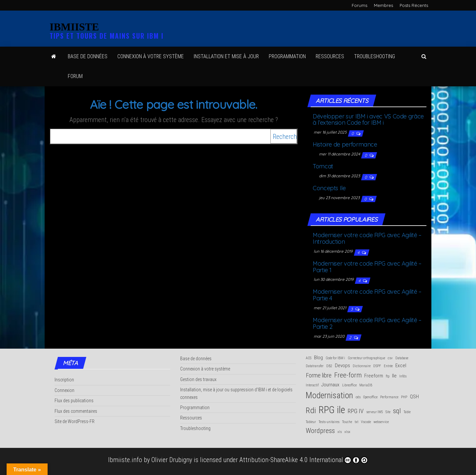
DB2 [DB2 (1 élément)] (329, 366)
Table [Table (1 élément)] (407, 412)
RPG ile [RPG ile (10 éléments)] (332, 410)
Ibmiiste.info (125, 460)
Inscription (64, 380)
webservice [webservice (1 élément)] (381, 422)
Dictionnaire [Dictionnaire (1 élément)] (362, 366)
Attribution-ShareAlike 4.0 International (304, 460)
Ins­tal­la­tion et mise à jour (226, 56)
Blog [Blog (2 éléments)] (318, 358)
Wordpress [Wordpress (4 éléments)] (320, 431)
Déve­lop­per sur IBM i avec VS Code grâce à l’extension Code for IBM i (368, 120)
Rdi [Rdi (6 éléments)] (311, 410)
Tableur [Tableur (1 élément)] (311, 422)
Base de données (88, 56)
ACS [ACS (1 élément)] (309, 358)
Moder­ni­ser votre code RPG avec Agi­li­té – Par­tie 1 (367, 267)
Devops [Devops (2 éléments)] (342, 366)
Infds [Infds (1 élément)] (403, 376)
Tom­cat (323, 166)
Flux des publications (74, 401)
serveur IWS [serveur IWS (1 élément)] (375, 412)
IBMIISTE (74, 27)
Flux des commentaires (76, 411)
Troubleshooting (195, 428)
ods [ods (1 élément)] (358, 397)
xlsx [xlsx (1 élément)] (347, 432)
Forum (75, 76)
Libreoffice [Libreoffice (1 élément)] (349, 385)
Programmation (195, 408)
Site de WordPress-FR (75, 421)
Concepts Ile (329, 188)
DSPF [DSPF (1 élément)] (377, 366)
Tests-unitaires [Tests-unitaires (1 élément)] (329, 422)
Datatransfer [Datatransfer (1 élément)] (315, 366)
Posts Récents (414, 5)
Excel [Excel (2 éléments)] (401, 366)
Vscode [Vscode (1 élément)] (366, 422)
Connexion (64, 390)
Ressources (191, 418)
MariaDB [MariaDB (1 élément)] (366, 385)
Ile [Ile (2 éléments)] (394, 376)
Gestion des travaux (198, 379)
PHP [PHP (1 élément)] (404, 397)
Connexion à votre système (151, 56)
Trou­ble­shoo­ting (375, 56)
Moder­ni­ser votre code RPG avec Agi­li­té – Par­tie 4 (367, 295)
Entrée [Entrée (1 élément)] (388, 366)
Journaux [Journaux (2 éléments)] (330, 385)
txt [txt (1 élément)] (357, 422)
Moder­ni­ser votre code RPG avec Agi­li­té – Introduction (367, 238)
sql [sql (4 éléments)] (397, 411)
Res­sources (330, 56)
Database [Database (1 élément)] (402, 358)
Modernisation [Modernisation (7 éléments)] (329, 395)
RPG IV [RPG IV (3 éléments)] (356, 411)
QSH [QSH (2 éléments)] (414, 397)
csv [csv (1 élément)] (390, 358)
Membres (383, 5)
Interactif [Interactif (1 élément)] (312, 385)
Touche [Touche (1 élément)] (347, 422)
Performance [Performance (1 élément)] (389, 397)
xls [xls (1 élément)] (340, 432)
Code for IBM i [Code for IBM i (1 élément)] (335, 358)
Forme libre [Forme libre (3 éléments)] (319, 375)
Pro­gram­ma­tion (287, 56)
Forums (359, 5)
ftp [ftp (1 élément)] (388, 376)
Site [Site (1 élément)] (388, 412)
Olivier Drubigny (172, 460)
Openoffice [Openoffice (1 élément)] (370, 397)
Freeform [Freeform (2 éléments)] (374, 376)
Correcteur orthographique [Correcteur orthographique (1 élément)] (366, 358)
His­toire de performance (345, 144)
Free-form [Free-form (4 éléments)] (348, 375)
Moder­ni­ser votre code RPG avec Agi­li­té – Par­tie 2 (367, 323)
